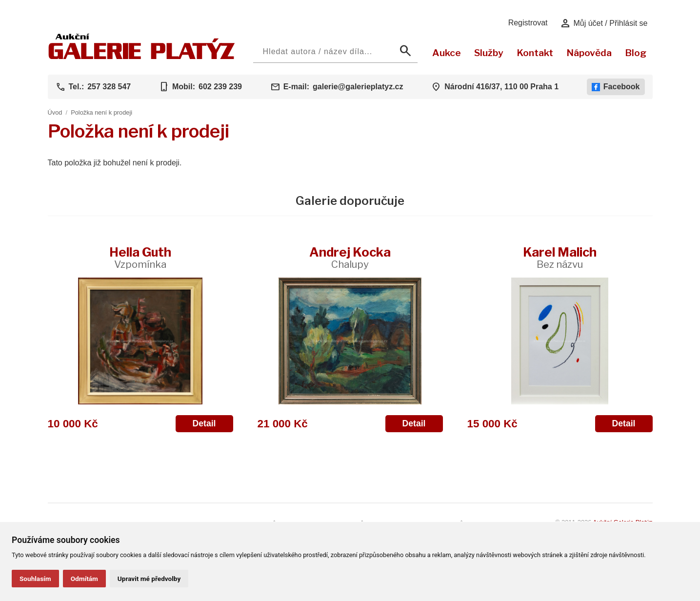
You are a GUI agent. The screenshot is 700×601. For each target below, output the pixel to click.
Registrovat (528, 23)
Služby (489, 53)
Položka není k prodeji (101, 112)
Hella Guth (140, 257)
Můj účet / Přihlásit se (604, 23)
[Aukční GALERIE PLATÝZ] (142, 57)
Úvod (55, 112)
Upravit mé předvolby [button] (149, 579)
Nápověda (589, 53)
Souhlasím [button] (35, 579)
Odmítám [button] (84, 579)
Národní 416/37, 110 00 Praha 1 (501, 87)
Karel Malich (560, 257)
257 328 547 (109, 87)
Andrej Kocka (350, 257)
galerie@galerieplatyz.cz (358, 87)
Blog (636, 53)
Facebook (616, 87)
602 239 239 (220, 87)
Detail (204, 423)
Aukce (447, 53)
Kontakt (535, 53)
